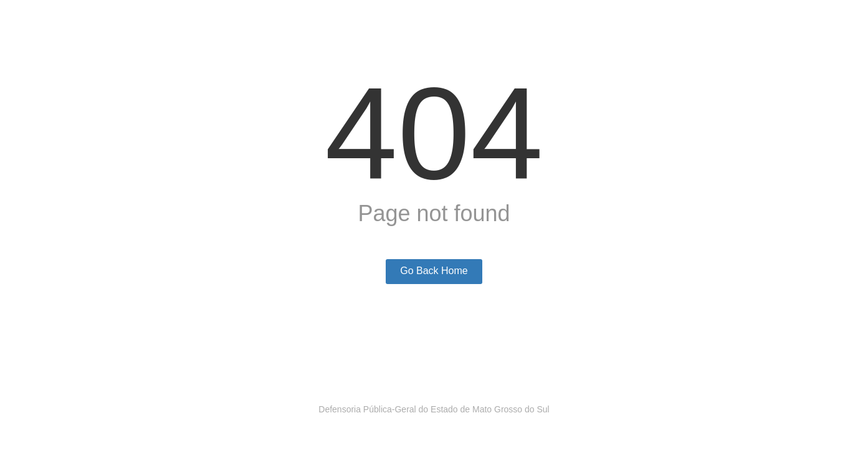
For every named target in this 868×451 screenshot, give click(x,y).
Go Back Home (434, 271)
